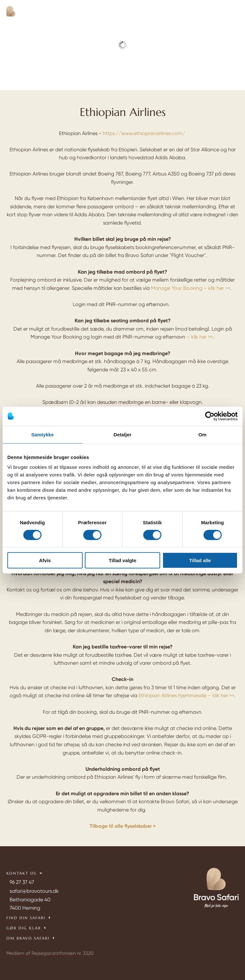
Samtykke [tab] (43, 434)
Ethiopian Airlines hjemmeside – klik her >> (186, 695)
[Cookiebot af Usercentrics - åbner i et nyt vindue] (210, 416)
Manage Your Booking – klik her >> (191, 288)
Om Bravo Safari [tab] (28, 938)
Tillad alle (200, 560)
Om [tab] (202, 434)
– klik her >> (200, 337)
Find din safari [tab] (26, 918)
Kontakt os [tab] (21, 873)
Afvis (45, 560)
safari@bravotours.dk (34, 891)
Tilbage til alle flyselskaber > (123, 826)
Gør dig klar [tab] (24, 928)
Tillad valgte (122, 560)
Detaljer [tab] (122, 434)
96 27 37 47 (22, 882)
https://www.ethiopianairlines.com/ (144, 133)
